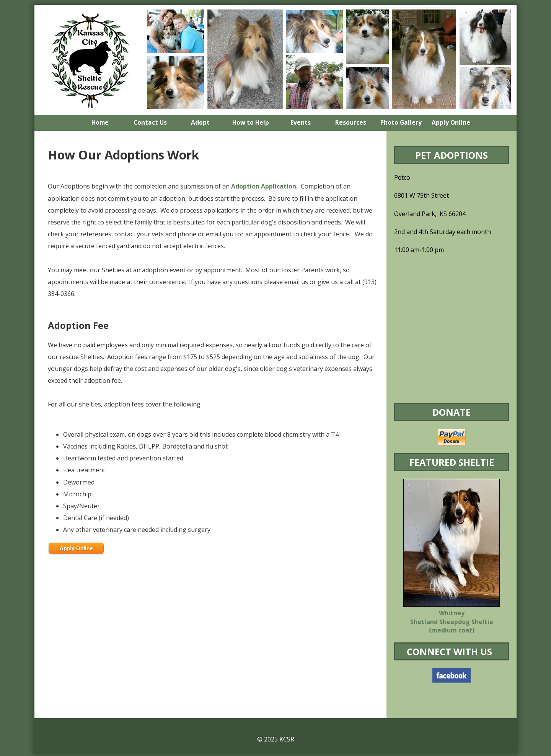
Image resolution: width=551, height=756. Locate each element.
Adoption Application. (264, 186)
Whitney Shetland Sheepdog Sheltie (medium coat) (452, 622)
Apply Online (76, 548)
